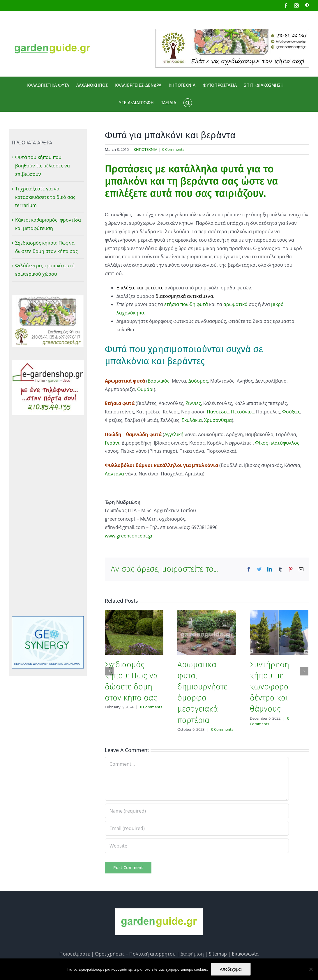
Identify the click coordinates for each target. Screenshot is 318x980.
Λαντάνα (114, 474)
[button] (188, 103)
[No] (311, 969)
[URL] (197, 846)
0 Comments (173, 149)
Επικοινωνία (245, 954)
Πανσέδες (218, 412)
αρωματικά (235, 304)
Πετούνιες (242, 412)
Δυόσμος (198, 381)
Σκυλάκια (192, 420)
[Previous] (109, 671)
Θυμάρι (145, 389)
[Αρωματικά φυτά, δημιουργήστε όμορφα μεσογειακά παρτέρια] (207, 632)
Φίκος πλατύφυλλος (277, 443)
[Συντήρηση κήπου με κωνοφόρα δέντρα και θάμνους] (279, 632)
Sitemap (218, 954)
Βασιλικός (159, 381)
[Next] (304, 671)
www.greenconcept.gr (129, 536)
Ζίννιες (193, 403)
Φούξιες (291, 412)
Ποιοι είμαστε (75, 954)
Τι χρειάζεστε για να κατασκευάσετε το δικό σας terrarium (45, 197)
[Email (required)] (197, 828)
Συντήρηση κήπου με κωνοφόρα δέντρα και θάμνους (270, 687)
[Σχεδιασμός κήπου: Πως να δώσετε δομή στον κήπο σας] (134, 632)
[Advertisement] (48, 516)
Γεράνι (112, 443)
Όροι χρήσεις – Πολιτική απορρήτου (135, 954)
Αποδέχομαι (231, 969)
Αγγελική (174, 434)
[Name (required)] (197, 811)
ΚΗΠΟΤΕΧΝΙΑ (145, 149)
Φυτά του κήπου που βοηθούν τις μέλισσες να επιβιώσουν (43, 166)
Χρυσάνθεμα (218, 420)
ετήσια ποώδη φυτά (185, 304)
